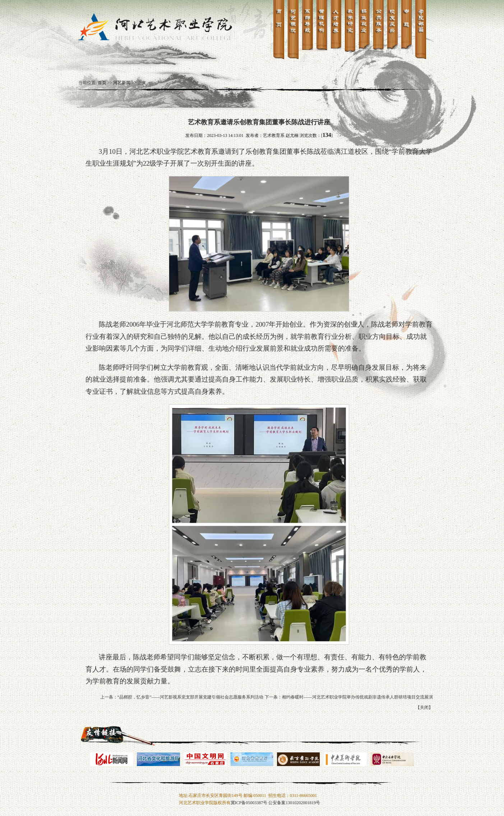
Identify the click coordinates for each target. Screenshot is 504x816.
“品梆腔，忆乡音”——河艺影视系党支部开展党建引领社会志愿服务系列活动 (191, 697)
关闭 (424, 707)
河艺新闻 (122, 83)
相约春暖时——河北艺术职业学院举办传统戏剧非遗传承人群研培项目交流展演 (357, 697)
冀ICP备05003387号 (249, 803)
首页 (102, 83)
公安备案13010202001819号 (294, 803)
